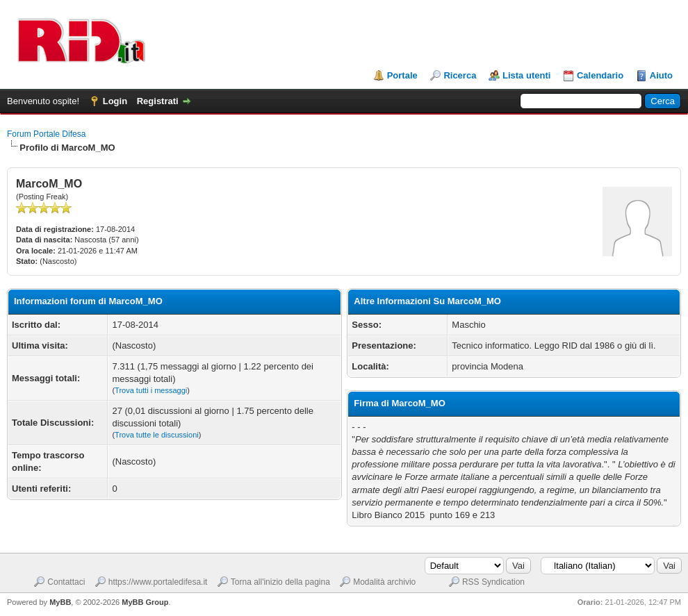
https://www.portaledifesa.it (158, 582)
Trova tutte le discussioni (157, 435)
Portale (402, 75)
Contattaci (66, 582)
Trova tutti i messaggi (151, 390)
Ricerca (460, 75)
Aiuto (661, 75)
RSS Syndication (493, 582)
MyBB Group (145, 602)
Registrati (158, 101)
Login (115, 101)
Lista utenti (526, 75)
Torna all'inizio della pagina (280, 582)
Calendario (600, 75)
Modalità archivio (384, 582)
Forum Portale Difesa (46, 134)
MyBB (60, 602)
